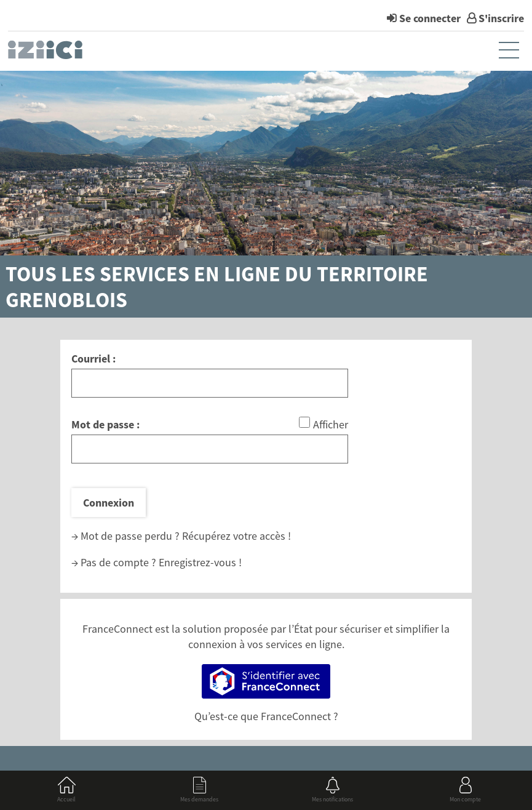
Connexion (109, 503)
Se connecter (430, 18)
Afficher (331, 424)
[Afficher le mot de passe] (304, 422)
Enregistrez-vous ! (200, 562)
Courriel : (93, 359)
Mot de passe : (105, 424)
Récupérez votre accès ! (236, 536)
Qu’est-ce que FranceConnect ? (266, 716)
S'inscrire (501, 18)
